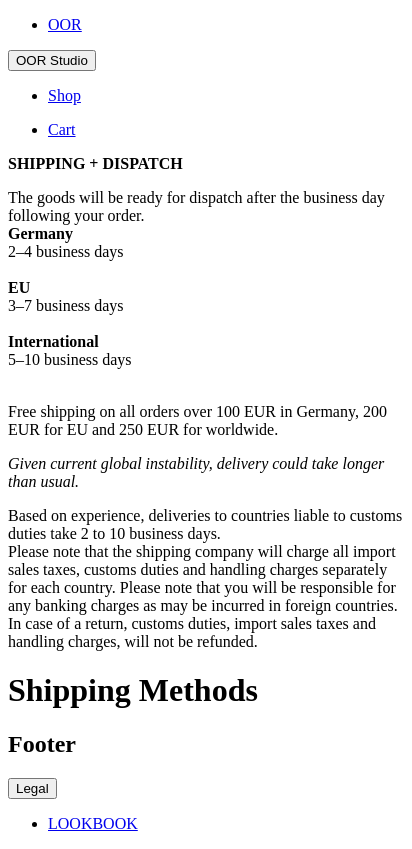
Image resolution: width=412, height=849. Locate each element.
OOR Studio (52, 60)
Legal (32, 788)
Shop (64, 95)
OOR (65, 24)
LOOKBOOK (93, 823)
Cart (62, 129)
